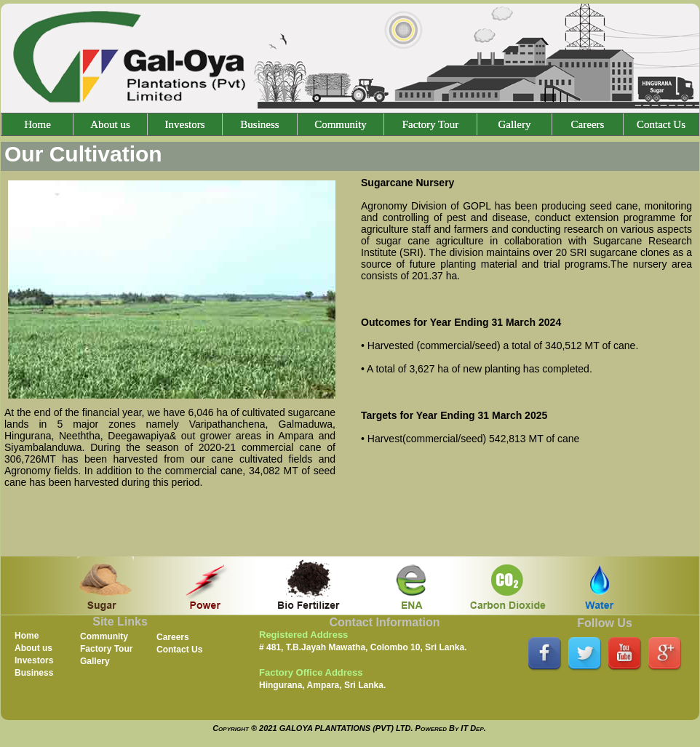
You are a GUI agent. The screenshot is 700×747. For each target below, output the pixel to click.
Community (341, 124)
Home (37, 124)
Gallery (515, 124)
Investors (185, 124)
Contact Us (661, 124)
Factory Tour (430, 124)
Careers (588, 124)
